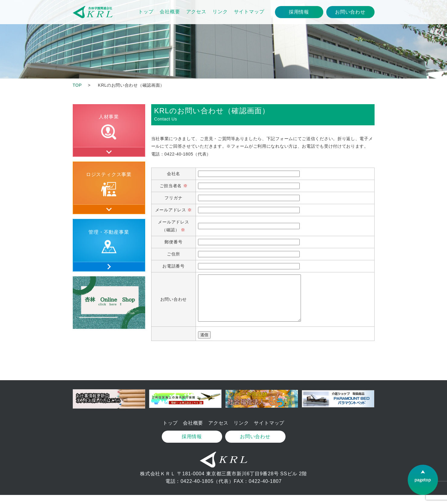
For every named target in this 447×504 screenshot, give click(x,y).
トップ (146, 12)
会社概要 (170, 12)
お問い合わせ (350, 12)
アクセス (196, 12)
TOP (77, 85)
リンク (220, 12)
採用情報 (299, 12)
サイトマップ (249, 12)
